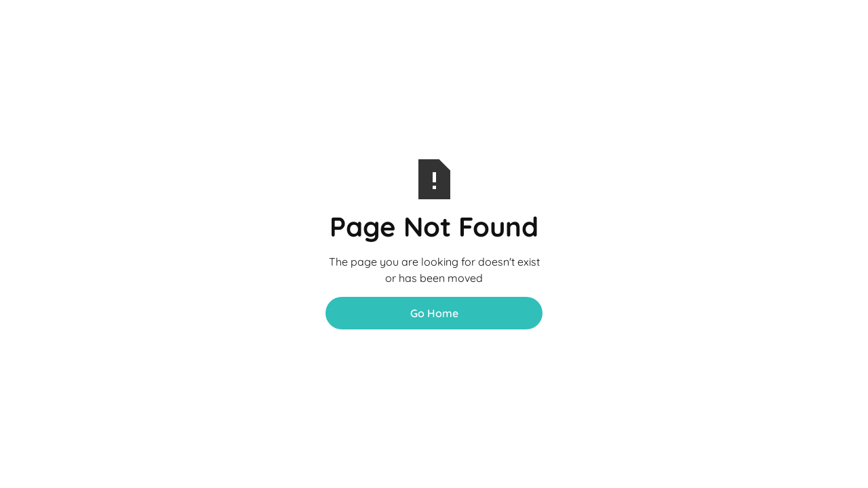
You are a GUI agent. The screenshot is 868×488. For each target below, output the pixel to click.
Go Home (434, 313)
